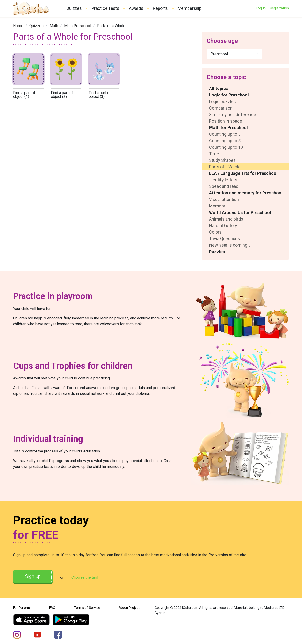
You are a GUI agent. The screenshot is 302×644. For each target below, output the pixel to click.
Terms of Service (87, 607)
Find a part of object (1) (24, 95)
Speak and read (224, 186)
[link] (18, 26)
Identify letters (223, 180)
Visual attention (224, 199)
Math (54, 26)
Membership (190, 8)
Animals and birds (226, 219)
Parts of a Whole (225, 167)
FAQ (52, 607)
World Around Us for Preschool (240, 212)
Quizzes (74, 8)
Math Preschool (78, 26)
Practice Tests (105, 8)
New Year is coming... (230, 245)
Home (18, 26)
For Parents (22, 607)
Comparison (221, 108)
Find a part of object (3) (100, 95)
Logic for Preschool (229, 95)
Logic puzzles (223, 101)
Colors (215, 232)
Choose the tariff (88, 577)
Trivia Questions (225, 239)
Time (214, 154)
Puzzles (217, 252)
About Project (129, 607)
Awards (136, 8)
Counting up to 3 (225, 134)
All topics (219, 88)
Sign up (34, 577)
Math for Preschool (228, 128)
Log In (261, 8)
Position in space (226, 121)
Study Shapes (222, 160)
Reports (160, 8)
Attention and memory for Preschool (246, 193)
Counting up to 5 (225, 141)
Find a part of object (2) (62, 95)
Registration (279, 8)
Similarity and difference (233, 115)
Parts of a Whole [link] (111, 26)
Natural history (223, 226)
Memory (217, 206)
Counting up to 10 (226, 147)
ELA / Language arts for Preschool (243, 173)
